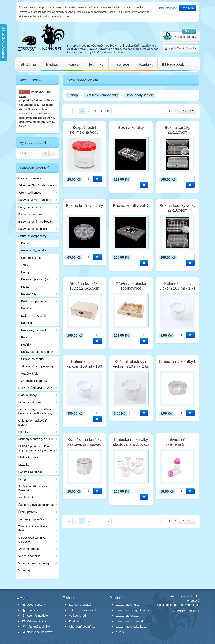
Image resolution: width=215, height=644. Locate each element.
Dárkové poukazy (30, 178)
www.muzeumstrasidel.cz (132, 621)
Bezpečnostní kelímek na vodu (84, 130)
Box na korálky (131, 128)
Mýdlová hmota (28, 457)
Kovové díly (29, 294)
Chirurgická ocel (32, 258)
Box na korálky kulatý (84, 206)
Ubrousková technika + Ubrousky (33, 539)
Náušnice (27, 323)
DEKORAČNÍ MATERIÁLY (36, 388)
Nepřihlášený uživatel (181, 49)
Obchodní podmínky (82, 626)
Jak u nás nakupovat (83, 610)
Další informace (167, 8)
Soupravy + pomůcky (32, 519)
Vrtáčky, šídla (30, 373)
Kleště (25, 287)
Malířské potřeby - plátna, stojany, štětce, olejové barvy (37, 448)
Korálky (23, 432)
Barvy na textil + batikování (36, 221)
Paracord (27, 337)
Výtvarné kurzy (34, 621)
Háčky (25, 272)
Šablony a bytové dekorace (36, 505)
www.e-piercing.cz (128, 605)
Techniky (96, 64)
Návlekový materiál (34, 330)
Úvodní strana (34, 605)
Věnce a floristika (29, 556)
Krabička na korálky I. (177, 362)
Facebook (173, 64)
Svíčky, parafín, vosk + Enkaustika (33, 488)
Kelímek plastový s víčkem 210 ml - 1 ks (131, 364)
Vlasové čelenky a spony (37, 366)
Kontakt (146, 64)
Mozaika (24, 465)
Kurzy (73, 64)
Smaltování (26, 497)
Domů (29, 64)
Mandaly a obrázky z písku (36, 439)
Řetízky (26, 344)
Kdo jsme (31, 610)
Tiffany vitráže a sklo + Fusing (33, 528)
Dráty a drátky (27, 395)
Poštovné (37, 92)
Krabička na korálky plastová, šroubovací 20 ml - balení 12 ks (131, 444)
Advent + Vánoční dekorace (36, 185)
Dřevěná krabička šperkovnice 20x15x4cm (131, 288)
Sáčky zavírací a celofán (37, 352)
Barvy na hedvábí (30, 207)
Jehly (25, 265)
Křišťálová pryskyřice (35, 301)
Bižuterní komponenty (33, 236)
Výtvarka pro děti (29, 549)
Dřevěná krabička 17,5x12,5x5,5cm (84, 286)
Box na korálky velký (131, 206)
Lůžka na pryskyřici (34, 316)
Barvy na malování (30, 214)
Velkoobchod (78, 616)
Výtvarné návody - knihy (34, 563)
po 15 (188, 111)
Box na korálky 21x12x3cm (177, 130)
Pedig (22, 479)
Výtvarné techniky (36, 626)
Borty (25, 243)
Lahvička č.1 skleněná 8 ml (177, 442)
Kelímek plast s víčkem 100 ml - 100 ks (84, 366)
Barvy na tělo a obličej (33, 229)
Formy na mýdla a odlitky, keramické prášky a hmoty (35, 411)
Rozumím (188, 8)
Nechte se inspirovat (38, 632)
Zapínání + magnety (34, 381)
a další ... (122, 632)
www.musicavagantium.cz (133, 610)
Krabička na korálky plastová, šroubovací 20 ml (84, 444)
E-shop (52, 64)
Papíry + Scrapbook (31, 472)
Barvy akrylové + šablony (35, 200)
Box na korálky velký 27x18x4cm (178, 208)
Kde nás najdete (35, 616)
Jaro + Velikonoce (30, 193)
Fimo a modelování (31, 402)
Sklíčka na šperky (33, 359)
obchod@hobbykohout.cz (183, 605)
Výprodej (24, 570)
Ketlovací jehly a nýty (35, 279)
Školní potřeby (28, 512)
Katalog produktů (80, 605)
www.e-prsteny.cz (127, 616)
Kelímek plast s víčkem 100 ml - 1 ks (177, 286)
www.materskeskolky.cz (131, 626)
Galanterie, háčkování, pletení (33, 423)
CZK (187, 31)
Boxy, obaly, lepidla (34, 250)
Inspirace (121, 64)
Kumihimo (28, 308)
